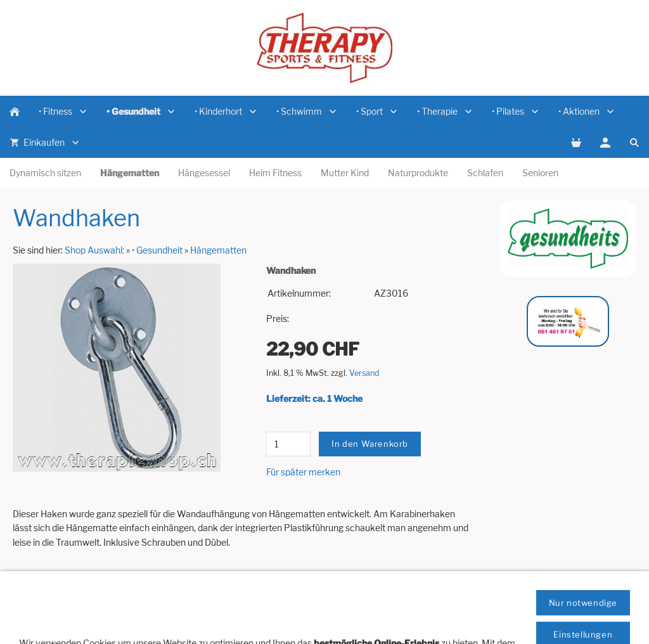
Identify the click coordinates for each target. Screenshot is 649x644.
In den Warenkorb (370, 444)
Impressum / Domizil (345, 600)
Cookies (340, 614)
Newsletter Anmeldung (247, 600)
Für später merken (303, 472)
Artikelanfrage (83, 600)
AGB (303, 614)
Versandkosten (427, 600)
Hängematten (218, 250)
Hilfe (33, 600)
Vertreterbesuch (156, 600)
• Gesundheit (157, 250)
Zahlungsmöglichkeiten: (517, 600)
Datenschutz (601, 600)
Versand (364, 373)
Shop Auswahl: (94, 250)
